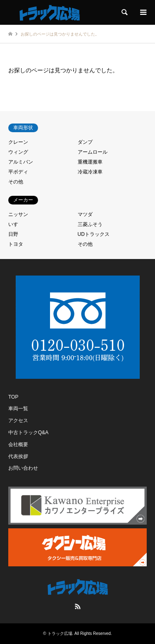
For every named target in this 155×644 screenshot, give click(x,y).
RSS (78, 606)
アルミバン (21, 162)
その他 (16, 182)
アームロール (93, 152)
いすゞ (16, 224)
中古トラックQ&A (28, 433)
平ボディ (18, 172)
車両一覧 (18, 409)
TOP (13, 397)
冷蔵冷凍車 (90, 172)
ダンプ (85, 142)
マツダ (85, 214)
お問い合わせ (23, 468)
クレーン (18, 142)
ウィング (18, 152)
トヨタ (16, 244)
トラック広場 (60, 633)
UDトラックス (94, 234)
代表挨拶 (18, 456)
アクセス (18, 421)
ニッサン (18, 214)
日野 (13, 234)
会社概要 (18, 444)
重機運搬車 (90, 162)
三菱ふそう (90, 224)
